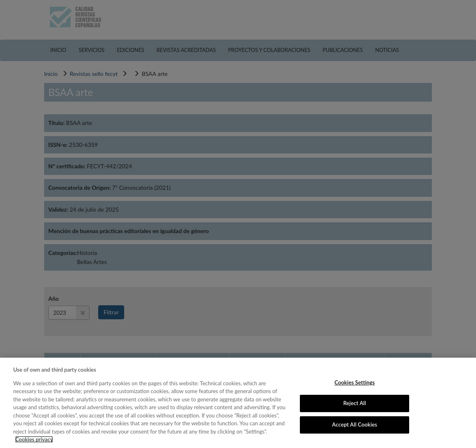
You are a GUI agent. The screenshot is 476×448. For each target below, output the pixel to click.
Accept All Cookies (355, 424)
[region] (238, 403)
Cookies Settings (355, 382)
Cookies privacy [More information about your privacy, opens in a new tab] (34, 439)
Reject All (355, 403)
